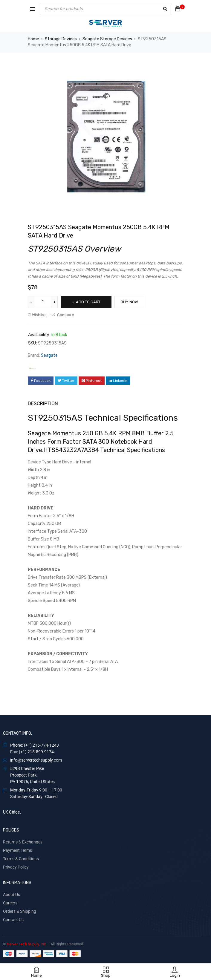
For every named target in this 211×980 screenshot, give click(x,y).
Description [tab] (43, 404)
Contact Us (13, 920)
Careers (10, 903)
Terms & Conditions (21, 859)
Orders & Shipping (20, 911)
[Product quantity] (43, 302)
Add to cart (88, 302)
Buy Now (129, 302)
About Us (12, 895)
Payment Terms (17, 850)
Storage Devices (61, 39)
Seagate (49, 355)
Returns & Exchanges (23, 842)
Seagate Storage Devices (107, 39)
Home (33, 39)
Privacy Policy (16, 867)
